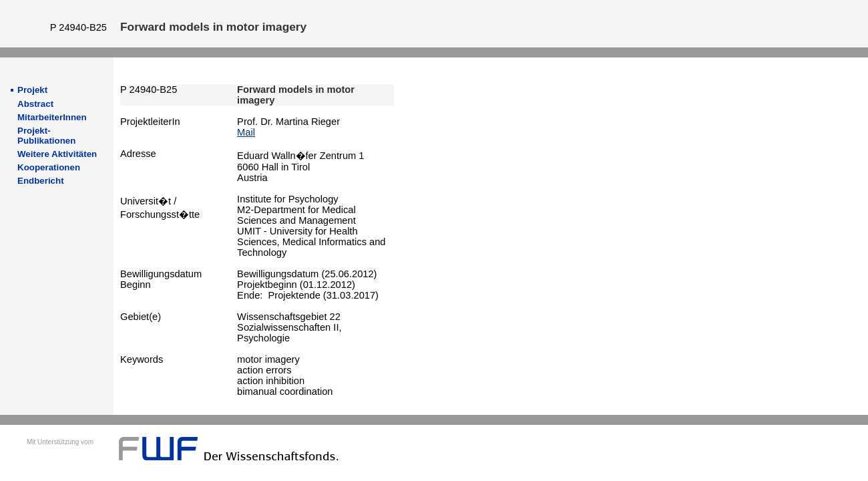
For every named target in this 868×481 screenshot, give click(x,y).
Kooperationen (49, 167)
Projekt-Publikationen (46, 136)
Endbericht (41, 181)
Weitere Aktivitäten (57, 154)
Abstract (35, 104)
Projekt (32, 90)
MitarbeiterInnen (52, 117)
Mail (246, 132)
